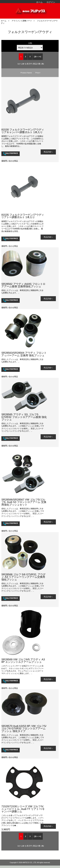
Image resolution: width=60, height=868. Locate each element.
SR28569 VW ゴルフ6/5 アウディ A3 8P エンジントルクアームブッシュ (23, 661)
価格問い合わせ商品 (10, 161)
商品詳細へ (48, 152)
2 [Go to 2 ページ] (25, 57)
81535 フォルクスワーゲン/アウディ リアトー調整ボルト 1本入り (23, 216)
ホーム (39, 2)
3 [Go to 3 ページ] (30, 57)
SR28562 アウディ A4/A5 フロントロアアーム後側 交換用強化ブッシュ (23, 285)
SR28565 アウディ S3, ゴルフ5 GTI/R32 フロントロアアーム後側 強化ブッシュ (24, 417)
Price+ (38, 73)
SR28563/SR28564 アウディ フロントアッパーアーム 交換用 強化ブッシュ (24, 354)
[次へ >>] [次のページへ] (38, 57)
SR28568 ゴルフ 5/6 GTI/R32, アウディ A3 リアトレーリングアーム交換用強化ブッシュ (23, 577)
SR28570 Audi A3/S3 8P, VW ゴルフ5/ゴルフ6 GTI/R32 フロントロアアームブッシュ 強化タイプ (24, 728)
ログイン (51, 2)
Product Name (26, 73)
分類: (30, 43)
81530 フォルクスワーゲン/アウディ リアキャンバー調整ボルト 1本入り (23, 131)
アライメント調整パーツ (22, 21)
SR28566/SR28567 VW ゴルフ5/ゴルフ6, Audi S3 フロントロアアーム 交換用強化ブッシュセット (24, 502)
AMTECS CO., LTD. (30, 863)
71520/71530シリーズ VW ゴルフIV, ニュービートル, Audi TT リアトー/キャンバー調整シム (23, 809)
